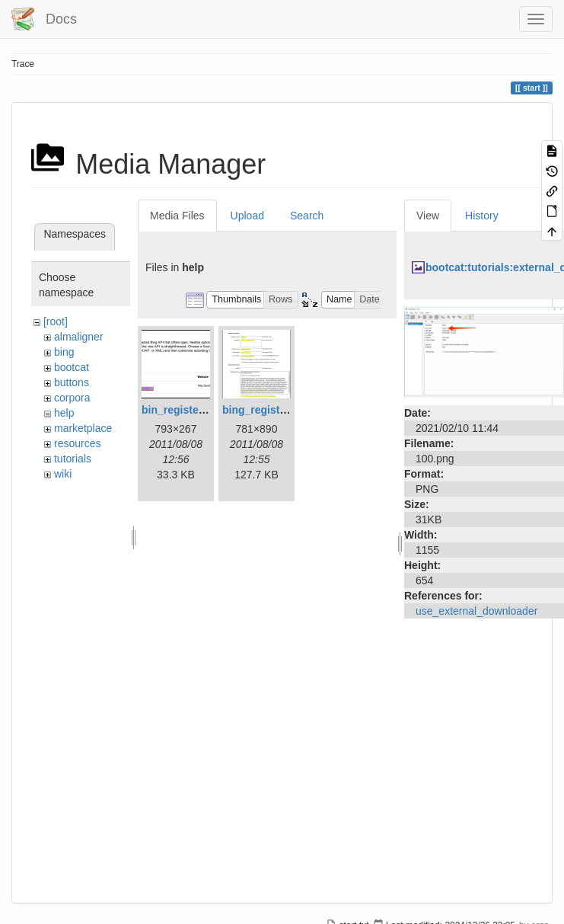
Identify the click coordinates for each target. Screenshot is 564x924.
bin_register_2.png (189, 410)
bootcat (72, 367)
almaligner (79, 337)
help (64, 413)
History (482, 216)
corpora (72, 398)
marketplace (83, 428)
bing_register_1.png (273, 410)
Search (307, 216)
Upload (247, 216)
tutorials (73, 459)
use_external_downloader (476, 611)
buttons (72, 382)
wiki (63, 474)
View (428, 216)
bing (64, 352)
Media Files (177, 216)
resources (77, 443)
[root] (56, 321)
